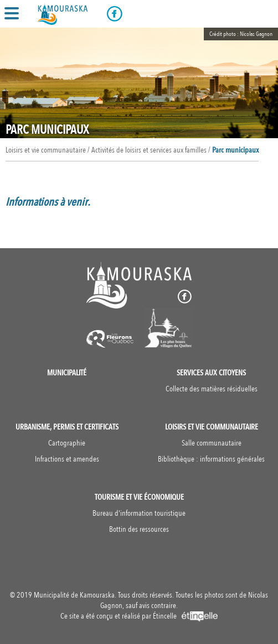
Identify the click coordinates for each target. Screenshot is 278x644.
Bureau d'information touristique (139, 513)
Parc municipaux (235, 150)
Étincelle (185, 616)
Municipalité (67, 373)
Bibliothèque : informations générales (211, 459)
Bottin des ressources (139, 529)
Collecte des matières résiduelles (212, 389)
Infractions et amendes (67, 459)
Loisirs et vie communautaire (212, 427)
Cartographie (67, 443)
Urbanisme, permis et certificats (67, 427)
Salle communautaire (212, 443)
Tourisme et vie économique (139, 497)
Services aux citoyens (211, 373)
